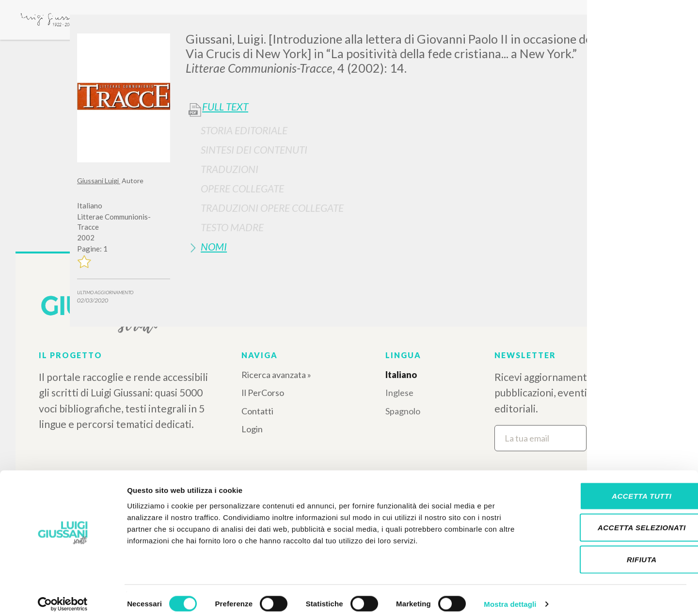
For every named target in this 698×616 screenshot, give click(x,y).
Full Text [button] (225, 107)
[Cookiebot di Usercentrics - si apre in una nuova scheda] (63, 597)
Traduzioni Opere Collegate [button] (272, 208)
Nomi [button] (214, 246)
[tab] (403, 130)
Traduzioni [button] (230, 169)
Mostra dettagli (510, 597)
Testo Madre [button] (232, 227)
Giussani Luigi (99, 181)
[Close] (614, 29)
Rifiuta (617, 552)
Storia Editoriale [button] (244, 130)
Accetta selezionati (617, 521)
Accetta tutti (617, 489)
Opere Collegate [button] (242, 188)
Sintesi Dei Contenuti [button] (254, 150)
